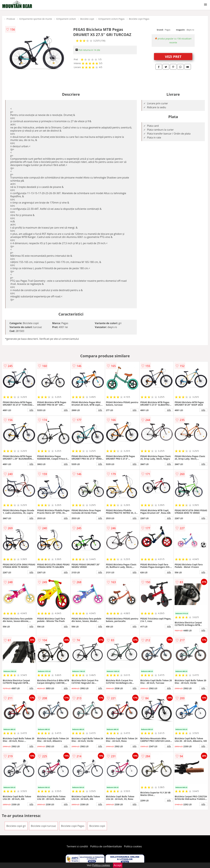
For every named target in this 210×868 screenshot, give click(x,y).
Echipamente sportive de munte (36, 19)
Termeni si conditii (77, 846)
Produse (11, 19)
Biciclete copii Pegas (139, 19)
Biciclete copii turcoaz (43, 826)
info (31, 410)
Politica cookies (133, 846)
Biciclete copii (87, 19)
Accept (118, 865)
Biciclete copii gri (16, 826)
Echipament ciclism (66, 19)
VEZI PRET (173, 56)
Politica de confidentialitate (106, 846)
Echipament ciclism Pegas (111, 19)
